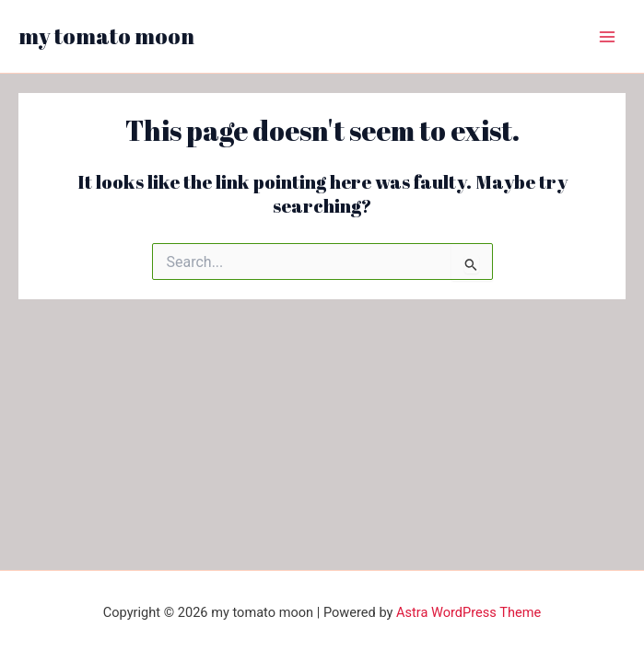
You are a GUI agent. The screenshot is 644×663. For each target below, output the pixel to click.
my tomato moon (106, 36)
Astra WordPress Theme (468, 612)
